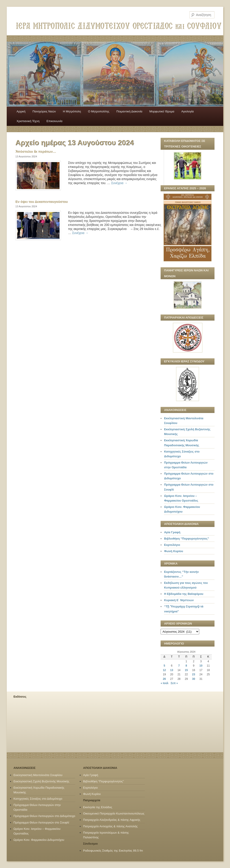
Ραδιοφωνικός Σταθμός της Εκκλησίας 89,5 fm (113, 851)
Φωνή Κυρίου (174, 551)
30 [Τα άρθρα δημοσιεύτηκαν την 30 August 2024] (194, 679)
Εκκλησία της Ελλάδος (98, 807)
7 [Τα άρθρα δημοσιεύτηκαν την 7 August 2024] (179, 666)
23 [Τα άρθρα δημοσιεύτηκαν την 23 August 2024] (194, 674)
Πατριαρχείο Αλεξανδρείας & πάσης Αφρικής (112, 820)
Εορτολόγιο (172, 545)
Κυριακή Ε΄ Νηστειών (179, 600)
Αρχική (21, 111)
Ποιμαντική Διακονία (129, 111)
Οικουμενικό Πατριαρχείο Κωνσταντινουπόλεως (114, 813)
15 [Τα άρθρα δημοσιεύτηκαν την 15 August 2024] (186, 670)
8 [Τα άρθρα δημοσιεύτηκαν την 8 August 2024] (186, 666)
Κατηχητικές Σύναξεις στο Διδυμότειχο (38, 799)
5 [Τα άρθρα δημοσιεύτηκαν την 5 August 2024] (164, 666)
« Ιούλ (164, 683)
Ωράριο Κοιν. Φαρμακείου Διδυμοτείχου (39, 840)
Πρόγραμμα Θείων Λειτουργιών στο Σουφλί (41, 822)
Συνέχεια (119, 183)
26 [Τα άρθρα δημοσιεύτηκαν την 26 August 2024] (164, 679)
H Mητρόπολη (72, 111)
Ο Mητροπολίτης (99, 111)
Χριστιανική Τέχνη (28, 121)
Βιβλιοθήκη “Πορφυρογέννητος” (186, 539)
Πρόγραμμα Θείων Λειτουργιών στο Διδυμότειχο (44, 816)
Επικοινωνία (54, 121)
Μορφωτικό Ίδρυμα (162, 111)
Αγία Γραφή (172, 532)
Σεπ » (174, 683)
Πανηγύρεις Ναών (44, 111)
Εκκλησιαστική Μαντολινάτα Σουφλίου (38, 775)
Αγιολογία (187, 111)
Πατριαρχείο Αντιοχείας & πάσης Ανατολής (110, 826)
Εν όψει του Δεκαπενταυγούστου (42, 202)
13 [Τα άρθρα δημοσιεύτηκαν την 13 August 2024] (172, 670)
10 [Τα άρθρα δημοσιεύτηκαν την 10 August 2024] (201, 666)
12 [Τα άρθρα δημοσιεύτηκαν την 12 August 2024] (164, 670)
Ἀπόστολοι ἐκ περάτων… (36, 151)
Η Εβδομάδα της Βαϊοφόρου (184, 594)
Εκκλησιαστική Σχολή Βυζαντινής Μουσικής (41, 781)
